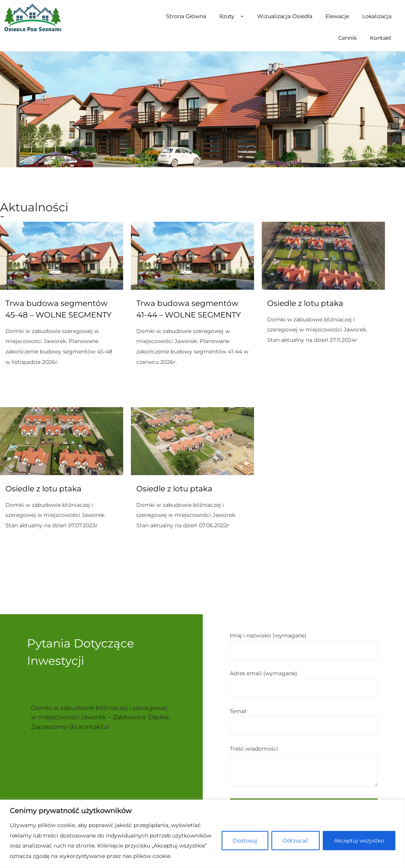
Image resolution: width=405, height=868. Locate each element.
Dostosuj (245, 841)
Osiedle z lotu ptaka (305, 303)
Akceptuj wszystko (359, 841)
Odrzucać (296, 841)
